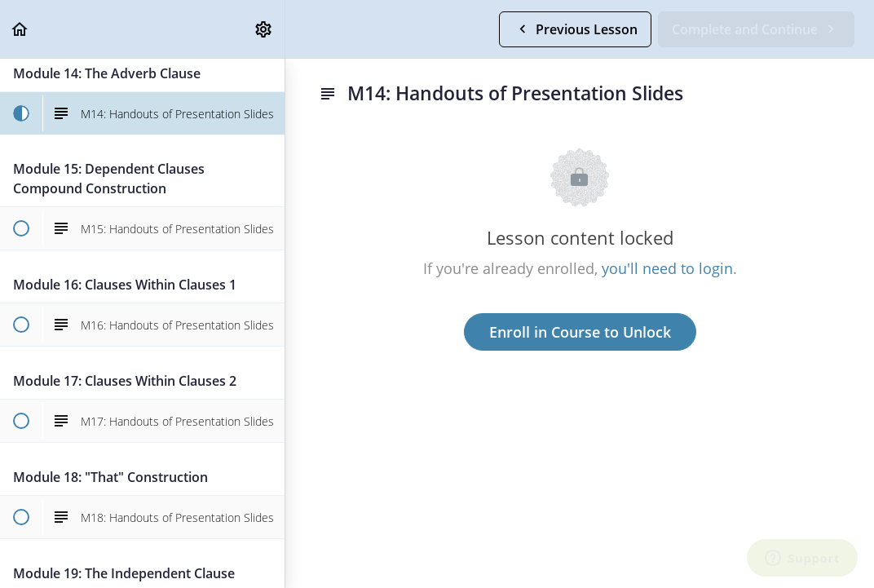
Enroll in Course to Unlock (580, 332)
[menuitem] (264, 29)
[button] (20, 29)
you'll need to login (667, 268)
